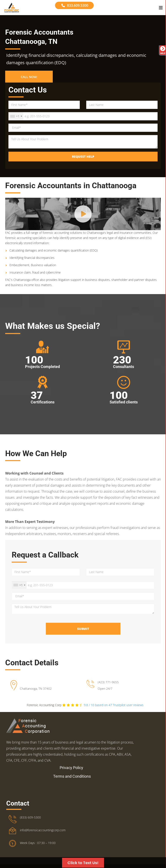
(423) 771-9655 (108, 682)
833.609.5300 (75, 5)
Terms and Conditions (72, 776)
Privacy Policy (71, 768)
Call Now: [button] (29, 77)
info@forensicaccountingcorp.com (43, 830)
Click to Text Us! (83, 863)
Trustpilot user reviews (114, 705)
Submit (83, 629)
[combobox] (16, 116)
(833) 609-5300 (30, 817)
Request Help (83, 157)
